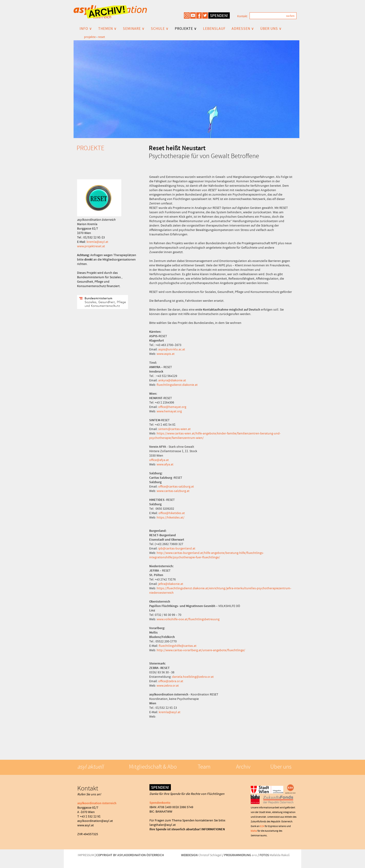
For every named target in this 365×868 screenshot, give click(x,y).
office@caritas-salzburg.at (176, 486)
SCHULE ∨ (160, 29)
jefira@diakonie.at (171, 584)
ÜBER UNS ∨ (271, 29)
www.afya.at (165, 464)
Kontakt (242, 16)
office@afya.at (159, 460)
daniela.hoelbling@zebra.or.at (193, 677)
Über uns (281, 766)
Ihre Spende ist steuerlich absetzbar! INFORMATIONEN (187, 829)
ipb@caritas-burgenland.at (177, 548)
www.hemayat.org (169, 411)
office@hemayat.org (172, 407)
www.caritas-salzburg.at (173, 491)
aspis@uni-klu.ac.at (172, 349)
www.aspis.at (166, 354)
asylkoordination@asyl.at (95, 821)
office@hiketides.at (172, 513)
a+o (254, 855)
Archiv (243, 766)
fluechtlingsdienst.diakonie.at (177, 385)
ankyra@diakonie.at (172, 380)
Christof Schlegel (210, 855)
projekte (90, 37)
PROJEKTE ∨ (186, 29)
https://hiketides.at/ (171, 517)
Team (204, 766)
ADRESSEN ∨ (243, 29)
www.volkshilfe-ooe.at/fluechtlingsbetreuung (188, 619)
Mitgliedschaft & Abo (153, 766)
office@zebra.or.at (171, 681)
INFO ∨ (86, 29)
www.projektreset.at (91, 246)
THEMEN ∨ (108, 29)
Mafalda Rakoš (280, 855)
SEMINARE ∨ (134, 29)
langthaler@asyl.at (163, 825)
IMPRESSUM (86, 855)
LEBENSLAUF (214, 29)
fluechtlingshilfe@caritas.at (178, 646)
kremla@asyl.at (97, 242)
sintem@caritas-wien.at (174, 429)
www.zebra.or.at (168, 685)
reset (101, 37)
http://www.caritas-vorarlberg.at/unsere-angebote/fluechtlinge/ (201, 650)
